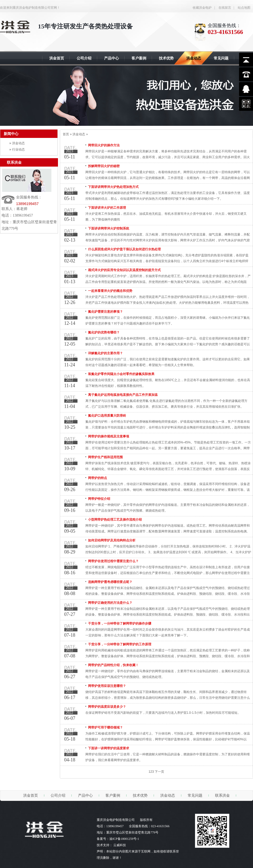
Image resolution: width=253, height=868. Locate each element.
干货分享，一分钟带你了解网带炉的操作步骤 (120, 623)
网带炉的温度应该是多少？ (107, 707)
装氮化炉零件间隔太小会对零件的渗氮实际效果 (121, 374)
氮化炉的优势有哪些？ (104, 332)
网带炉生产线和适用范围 (105, 457)
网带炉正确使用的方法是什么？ (110, 603)
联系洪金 (14, 162)
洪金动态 (18, 143)
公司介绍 (58, 795)
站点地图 (244, 8)
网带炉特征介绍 (99, 499)
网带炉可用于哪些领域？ (105, 727)
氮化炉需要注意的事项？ (105, 312)
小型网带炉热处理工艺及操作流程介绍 (115, 520)
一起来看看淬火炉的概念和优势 (110, 291)
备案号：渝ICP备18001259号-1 (118, 839)
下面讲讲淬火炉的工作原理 (107, 208)
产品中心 (85, 795)
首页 (66, 134)
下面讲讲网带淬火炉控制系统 (109, 228)
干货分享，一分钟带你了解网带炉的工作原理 (120, 644)
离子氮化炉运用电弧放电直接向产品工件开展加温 (123, 395)
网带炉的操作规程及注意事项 (109, 436)
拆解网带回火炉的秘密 (104, 166)
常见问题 (195, 795)
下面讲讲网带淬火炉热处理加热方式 (113, 187)
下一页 (159, 772)
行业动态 (18, 149)
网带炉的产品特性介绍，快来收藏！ (113, 665)
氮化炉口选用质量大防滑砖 (107, 416)
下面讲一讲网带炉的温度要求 (109, 748)
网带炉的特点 (98, 478)
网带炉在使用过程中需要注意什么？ (113, 561)
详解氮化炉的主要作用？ (105, 353)
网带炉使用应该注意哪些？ (107, 686)
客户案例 (113, 795)
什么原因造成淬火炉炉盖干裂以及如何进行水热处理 (124, 249)
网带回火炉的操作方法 (104, 145)
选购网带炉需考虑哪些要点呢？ (110, 582)
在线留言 (225, 8)
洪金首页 (31, 795)
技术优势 (140, 795)
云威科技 (120, 845)
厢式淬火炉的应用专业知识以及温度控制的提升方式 (124, 270)
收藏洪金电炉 (202, 8)
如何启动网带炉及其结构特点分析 (112, 540)
